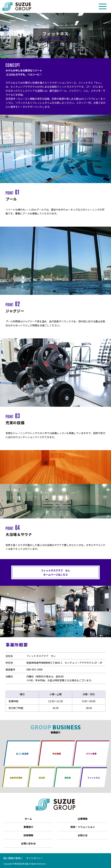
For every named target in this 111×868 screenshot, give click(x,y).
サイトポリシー (35, 858)
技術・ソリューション (83, 827)
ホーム (28, 819)
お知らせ (83, 835)
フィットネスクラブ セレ (55, 572)
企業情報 (83, 819)
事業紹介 (28, 827)
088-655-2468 (34, 669)
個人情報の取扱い (13, 858)
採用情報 (28, 835)
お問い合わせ (28, 843)
